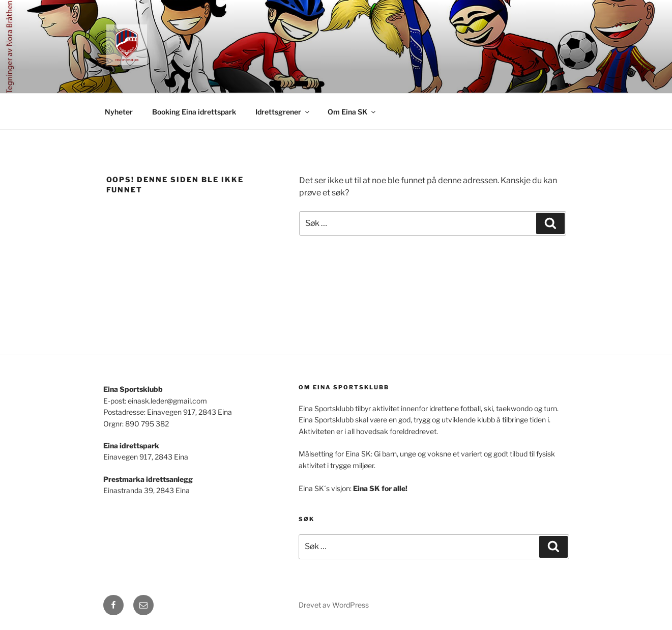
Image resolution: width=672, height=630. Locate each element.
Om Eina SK (352, 112)
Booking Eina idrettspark (194, 112)
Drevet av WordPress (334, 605)
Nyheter (119, 112)
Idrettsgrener (283, 112)
